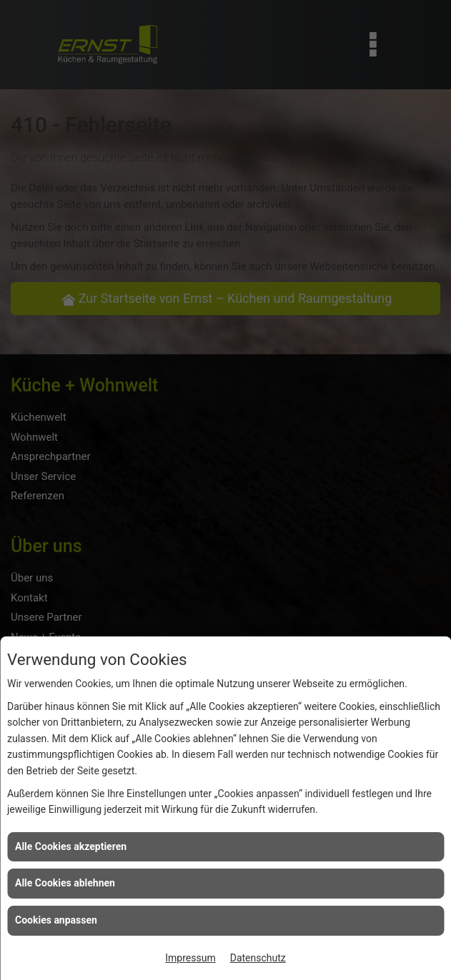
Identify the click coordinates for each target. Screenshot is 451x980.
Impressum (190, 958)
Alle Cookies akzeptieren (71, 846)
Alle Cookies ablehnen (65, 883)
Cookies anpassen (56, 920)
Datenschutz (258, 958)
